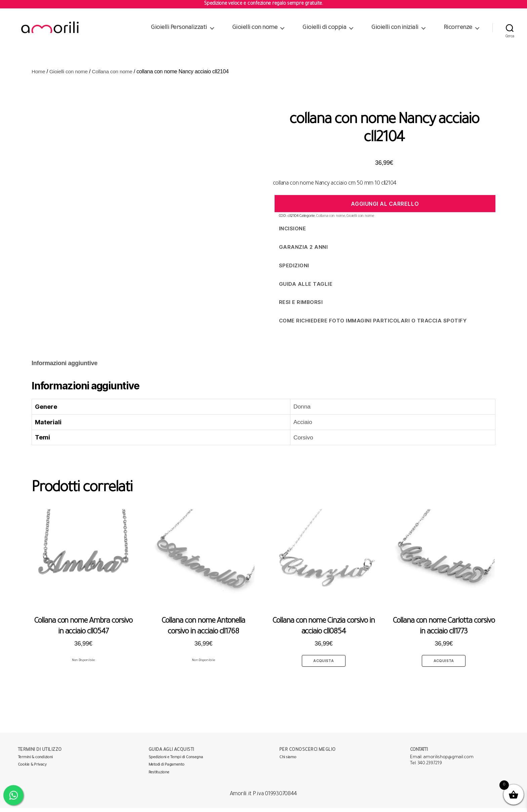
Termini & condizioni (35, 762)
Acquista (324, 665)
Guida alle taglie (306, 288)
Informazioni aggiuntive (65, 367)
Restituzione (159, 777)
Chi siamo (288, 762)
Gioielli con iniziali (395, 30)
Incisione (293, 233)
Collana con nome (115, 75)
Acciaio (300, 426)
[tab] (65, 367)
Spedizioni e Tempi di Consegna (176, 762)
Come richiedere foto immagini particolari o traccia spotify (373, 325)
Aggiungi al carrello (385, 208)
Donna (299, 411)
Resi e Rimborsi (301, 306)
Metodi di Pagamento (167, 769)
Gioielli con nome (255, 30)
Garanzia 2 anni (303, 251)
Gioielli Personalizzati (179, 30)
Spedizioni (294, 269)
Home (39, 75)
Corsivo (300, 441)
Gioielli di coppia (324, 30)
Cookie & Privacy (32, 769)
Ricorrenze (458, 30)
